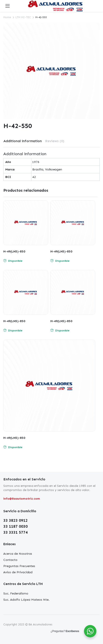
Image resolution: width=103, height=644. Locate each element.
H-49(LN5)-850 (14, 251)
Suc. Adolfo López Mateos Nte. (26, 600)
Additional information (23, 141)
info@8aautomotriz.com (22, 499)
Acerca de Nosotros (18, 554)
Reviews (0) (55, 141)
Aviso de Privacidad (18, 572)
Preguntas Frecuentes (19, 566)
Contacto (10, 560)
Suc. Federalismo (16, 593)
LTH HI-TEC (23, 17)
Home (7, 17)
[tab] (23, 141)
